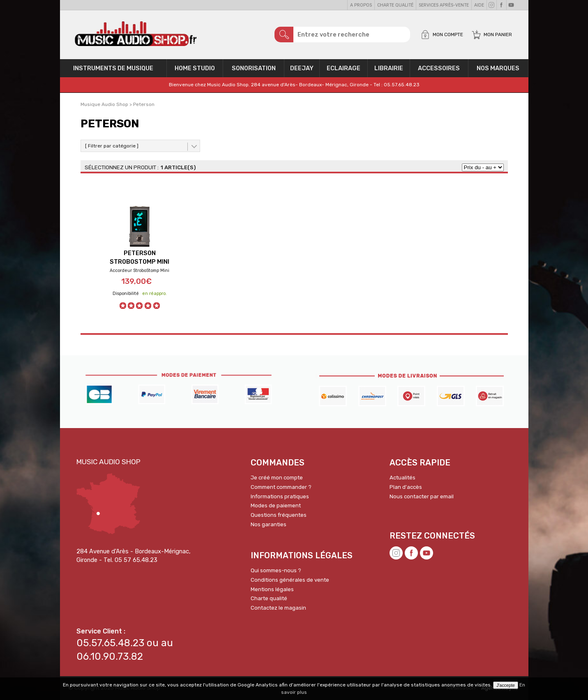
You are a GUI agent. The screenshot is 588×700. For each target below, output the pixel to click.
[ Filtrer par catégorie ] (112, 146)
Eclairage (344, 68)
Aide (479, 5)
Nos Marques (498, 68)
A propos (361, 5)
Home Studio (195, 68)
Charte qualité (395, 5)
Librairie (389, 68)
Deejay (302, 68)
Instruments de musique (113, 68)
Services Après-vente (444, 5)
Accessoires (439, 68)
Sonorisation (254, 68)
